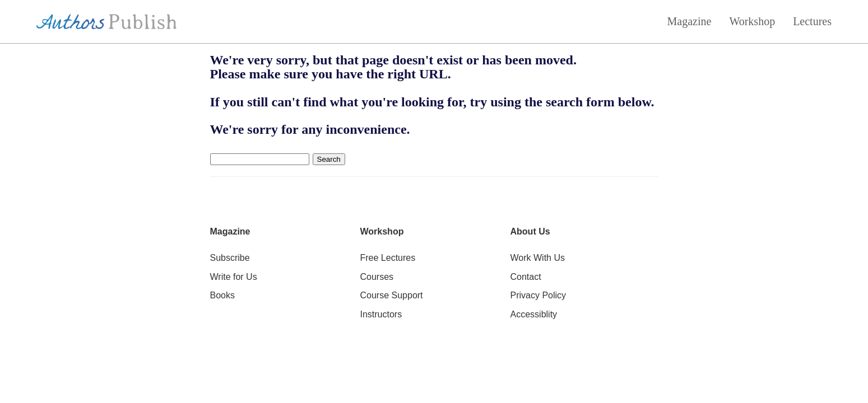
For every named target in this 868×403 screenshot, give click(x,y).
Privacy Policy (539, 295)
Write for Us (234, 277)
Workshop (752, 21)
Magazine (690, 21)
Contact (526, 277)
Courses (377, 277)
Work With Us (538, 258)
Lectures (812, 21)
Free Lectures (388, 258)
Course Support (392, 295)
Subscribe (230, 258)
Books (222, 295)
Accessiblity (534, 314)
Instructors (381, 314)
